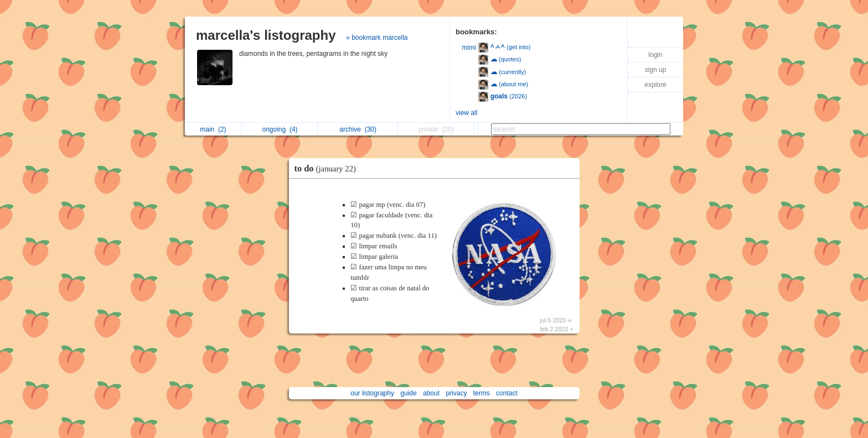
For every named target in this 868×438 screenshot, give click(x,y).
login (655, 55)
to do (328, 168)
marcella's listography (266, 35)
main (213, 129)
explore (655, 85)
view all (466, 113)
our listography (372, 393)
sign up (656, 70)
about (431, 393)
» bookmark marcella (377, 38)
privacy (456, 393)
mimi (469, 48)
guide (408, 393)
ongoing (280, 129)
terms (482, 393)
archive (358, 129)
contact (507, 393)
